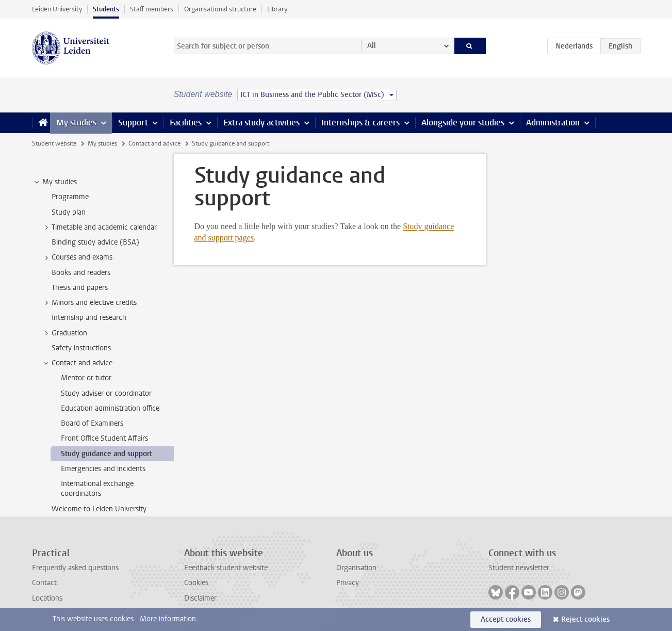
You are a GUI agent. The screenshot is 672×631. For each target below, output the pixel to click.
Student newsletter (519, 568)
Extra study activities (261, 123)
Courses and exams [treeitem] (77, 257)
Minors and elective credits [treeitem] (89, 303)
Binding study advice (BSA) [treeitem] (95, 242)
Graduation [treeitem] (64, 333)
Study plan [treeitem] (69, 212)
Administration (553, 123)
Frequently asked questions (75, 568)
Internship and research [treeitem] (89, 318)
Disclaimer (200, 598)
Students (106, 9)
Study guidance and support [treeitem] (106, 454)
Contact (44, 583)
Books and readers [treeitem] (81, 273)
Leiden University (57, 9)
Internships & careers (360, 123)
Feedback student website (226, 568)
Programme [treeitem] (70, 197)
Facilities (186, 123)
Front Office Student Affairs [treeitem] (104, 438)
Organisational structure (220, 9)
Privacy (348, 583)
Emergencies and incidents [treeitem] (103, 469)
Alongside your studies (463, 123)
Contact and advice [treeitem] (77, 363)
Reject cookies (585, 619)
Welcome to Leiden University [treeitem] (99, 509)
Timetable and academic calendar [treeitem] (99, 228)
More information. (169, 619)
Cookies (196, 583)
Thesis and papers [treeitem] (80, 288)
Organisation (356, 568)
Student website (54, 143)
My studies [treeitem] (55, 182)
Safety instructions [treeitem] (81, 348)
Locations (47, 598)
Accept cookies (506, 619)
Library (277, 9)
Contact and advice (154, 143)
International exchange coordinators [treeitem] (97, 489)
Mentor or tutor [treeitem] (86, 378)
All (372, 46)
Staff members (152, 9)
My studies (76, 123)
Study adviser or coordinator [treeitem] (106, 393)
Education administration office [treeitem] (110, 408)
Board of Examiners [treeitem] (92, 423)
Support (133, 123)
